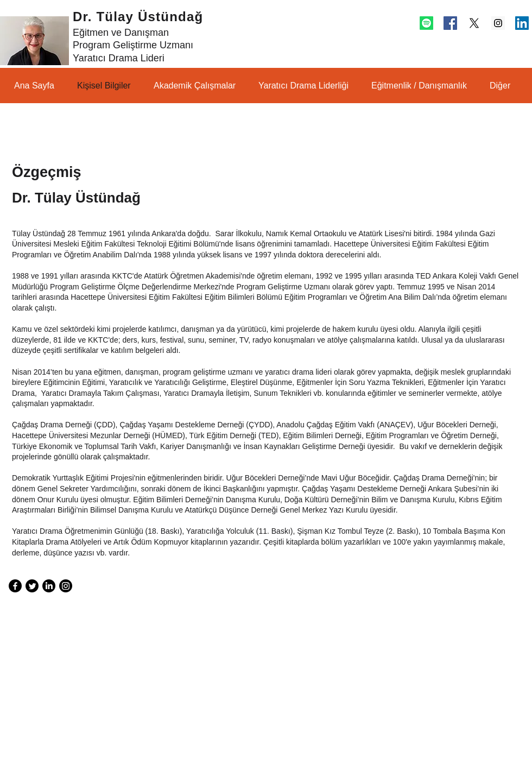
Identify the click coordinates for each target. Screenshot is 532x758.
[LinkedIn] (49, 586)
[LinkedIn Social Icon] (522, 23)
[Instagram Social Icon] (498, 23)
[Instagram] (66, 586)
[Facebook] (15, 586)
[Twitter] (32, 586)
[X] (474, 23)
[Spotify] (426, 23)
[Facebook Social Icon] (450, 23)
